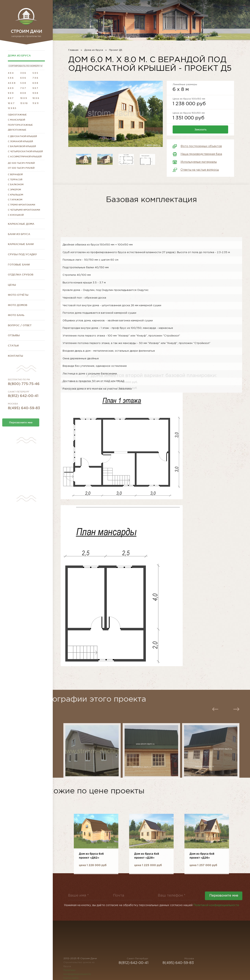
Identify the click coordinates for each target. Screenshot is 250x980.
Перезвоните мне (224, 903)
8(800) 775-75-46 (24, 394)
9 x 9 (11, 93)
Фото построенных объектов (201, 146)
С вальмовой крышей (22, 146)
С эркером (14, 190)
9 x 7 (35, 88)
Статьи (13, 345)
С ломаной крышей (20, 141)
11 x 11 (35, 103)
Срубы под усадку (22, 254)
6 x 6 (23, 78)
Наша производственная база (201, 154)
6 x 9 (11, 88)
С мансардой (16, 120)
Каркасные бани (21, 244)
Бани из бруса (19, 234)
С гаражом (15, 200)
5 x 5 (35, 73)
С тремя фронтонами (21, 205)
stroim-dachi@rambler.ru (224, 17)
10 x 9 (24, 98)
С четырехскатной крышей (25, 151)
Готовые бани (19, 264)
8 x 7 (11, 98)
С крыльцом (16, 195)
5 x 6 (11, 78)
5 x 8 (23, 83)
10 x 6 (36, 98)
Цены (12, 285)
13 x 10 (24, 103)
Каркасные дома (21, 224)
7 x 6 (35, 78)
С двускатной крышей (22, 136)
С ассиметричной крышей (25, 157)
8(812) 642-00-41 (23, 406)
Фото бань (16, 315)
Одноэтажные (17, 115)
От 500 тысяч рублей (21, 168)
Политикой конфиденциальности (216, 909)
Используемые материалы (199, 162)
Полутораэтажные (20, 125)
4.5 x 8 (12, 83)
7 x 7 (23, 88)
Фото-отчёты (18, 295)
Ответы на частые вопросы (200, 170)
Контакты (15, 356)
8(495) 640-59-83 (24, 418)
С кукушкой (16, 215)
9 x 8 (35, 93)
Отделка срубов (21, 274)
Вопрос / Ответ (20, 325)
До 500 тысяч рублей (21, 163)
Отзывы (14, 335)
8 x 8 (23, 93)
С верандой (15, 174)
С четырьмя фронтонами (24, 210)
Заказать (200, 129)
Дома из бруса (19, 55)
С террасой (15, 180)
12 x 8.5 (12, 108)
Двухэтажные (17, 130)
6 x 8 (35, 83)
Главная (73, 50)
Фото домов (18, 305)
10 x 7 (11, 103)
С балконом (16, 184)
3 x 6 (23, 73)
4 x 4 (11, 73)
